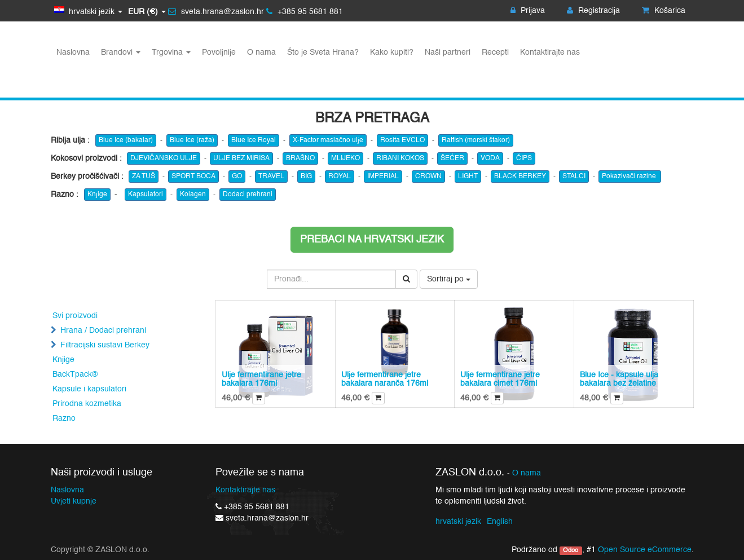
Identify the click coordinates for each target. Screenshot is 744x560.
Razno (64, 418)
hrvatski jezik (458, 522)
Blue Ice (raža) (192, 140)
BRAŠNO (300, 158)
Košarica (664, 11)
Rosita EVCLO (402, 140)
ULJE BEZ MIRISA (241, 158)
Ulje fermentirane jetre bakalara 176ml (261, 379)
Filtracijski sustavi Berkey (105, 345)
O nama (527, 473)
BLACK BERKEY (520, 177)
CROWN (428, 177)
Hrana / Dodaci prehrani (103, 330)
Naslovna (67, 490)
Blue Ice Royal (254, 140)
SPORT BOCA (193, 177)
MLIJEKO (345, 158)
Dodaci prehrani (248, 195)
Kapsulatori (146, 195)
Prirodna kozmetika (87, 404)
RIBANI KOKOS (400, 158)
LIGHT (468, 177)
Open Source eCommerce (645, 550)
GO (237, 177)
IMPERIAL (383, 177)
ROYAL (340, 177)
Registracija (593, 11)
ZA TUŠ (144, 177)
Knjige (97, 195)
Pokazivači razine (630, 177)
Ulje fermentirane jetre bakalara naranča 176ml (385, 379)
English (500, 522)
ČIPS (524, 158)
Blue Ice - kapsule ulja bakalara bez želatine (619, 379)
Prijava (528, 11)
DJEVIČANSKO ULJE (164, 158)
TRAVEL (271, 177)
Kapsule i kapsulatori (89, 389)
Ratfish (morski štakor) (476, 140)
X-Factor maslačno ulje (328, 140)
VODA (490, 158)
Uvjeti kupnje (74, 501)
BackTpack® (75, 374)
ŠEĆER (452, 158)
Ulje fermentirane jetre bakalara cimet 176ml (500, 379)
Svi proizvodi (75, 316)
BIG (306, 177)
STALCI (574, 177)
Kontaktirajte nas (245, 490)
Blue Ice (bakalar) (126, 140)
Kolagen (193, 195)
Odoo (571, 550)
